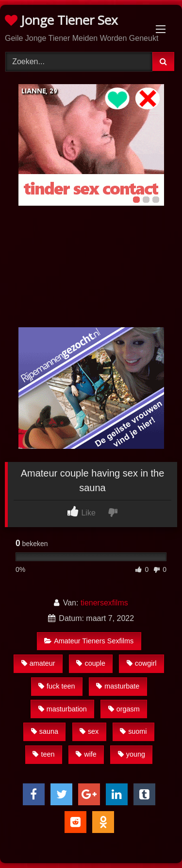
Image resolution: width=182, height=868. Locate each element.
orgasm (124, 709)
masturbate (118, 686)
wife (86, 754)
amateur (38, 663)
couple (91, 663)
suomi (133, 731)
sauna (45, 731)
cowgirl (142, 663)
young (132, 754)
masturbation (63, 709)
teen (43, 754)
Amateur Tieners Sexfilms (89, 641)
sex (89, 731)
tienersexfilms (104, 603)
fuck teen (57, 686)
